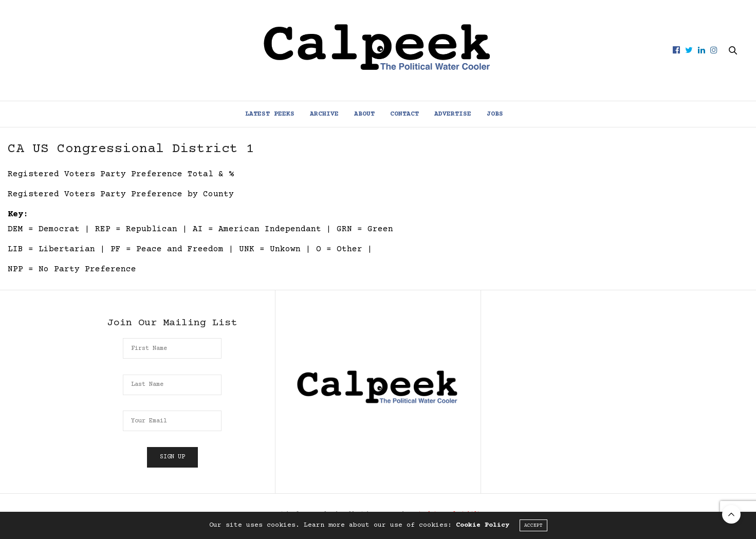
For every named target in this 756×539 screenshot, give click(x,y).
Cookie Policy (483, 525)
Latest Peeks (270, 114)
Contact (404, 114)
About (364, 114)
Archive (324, 114)
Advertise (453, 114)
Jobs (495, 114)
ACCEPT (533, 525)
